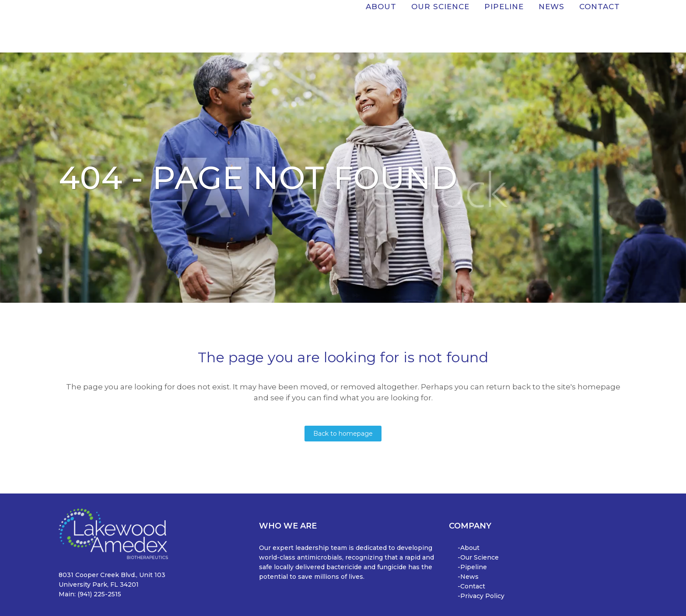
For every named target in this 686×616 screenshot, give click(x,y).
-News (468, 577)
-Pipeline (472, 567)
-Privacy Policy (481, 596)
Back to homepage (343, 434)
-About (469, 548)
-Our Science (478, 557)
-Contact (471, 586)
